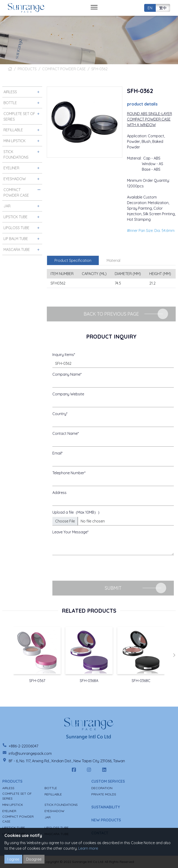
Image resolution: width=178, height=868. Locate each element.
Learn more (88, 848)
